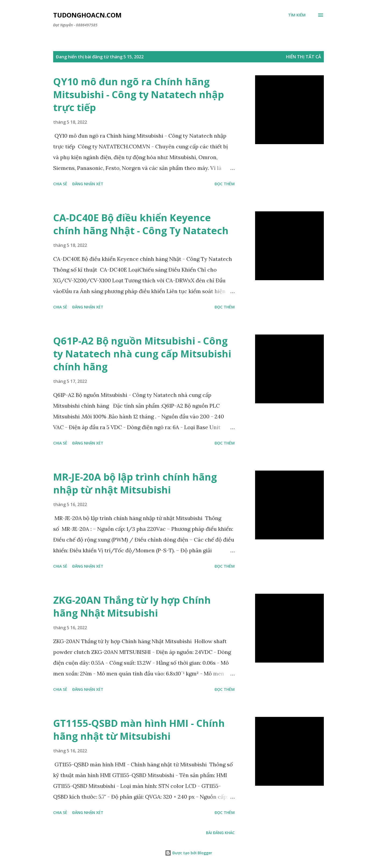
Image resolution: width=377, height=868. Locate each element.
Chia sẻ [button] (60, 184)
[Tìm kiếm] (297, 15)
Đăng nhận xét (88, 184)
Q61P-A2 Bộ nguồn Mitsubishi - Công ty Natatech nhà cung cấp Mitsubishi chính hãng (142, 354)
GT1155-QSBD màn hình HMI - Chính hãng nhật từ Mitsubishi (139, 730)
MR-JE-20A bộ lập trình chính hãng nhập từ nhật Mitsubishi (135, 483)
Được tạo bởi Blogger (189, 853)
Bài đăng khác (220, 833)
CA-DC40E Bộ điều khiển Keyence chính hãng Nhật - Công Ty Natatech (141, 224)
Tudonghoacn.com (87, 15)
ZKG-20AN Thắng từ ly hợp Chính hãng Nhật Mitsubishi (132, 606)
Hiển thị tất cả (304, 57)
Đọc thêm (225, 184)
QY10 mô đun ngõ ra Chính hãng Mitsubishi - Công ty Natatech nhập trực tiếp (139, 95)
